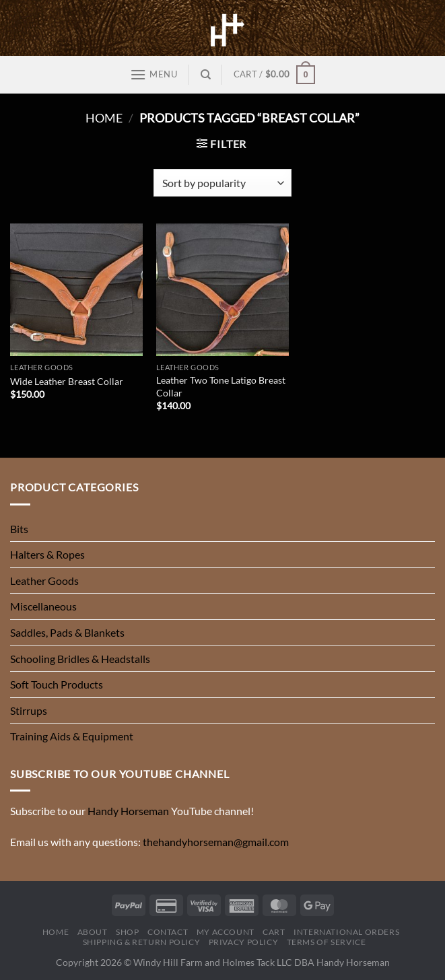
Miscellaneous (43, 606)
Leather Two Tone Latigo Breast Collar (221, 386)
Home (104, 118)
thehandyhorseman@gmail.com (216, 842)
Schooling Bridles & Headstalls (80, 659)
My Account (226, 932)
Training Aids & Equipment (72, 736)
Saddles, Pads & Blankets (67, 632)
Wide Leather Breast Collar (67, 381)
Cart (274, 932)
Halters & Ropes (47, 554)
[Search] (206, 75)
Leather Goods (44, 581)
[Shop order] (222, 182)
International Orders (346, 932)
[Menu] (154, 74)
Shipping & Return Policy (142, 942)
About (93, 932)
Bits (19, 529)
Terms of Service (327, 942)
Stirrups (29, 710)
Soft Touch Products (57, 684)
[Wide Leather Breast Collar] (76, 290)
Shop (127, 932)
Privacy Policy (244, 942)
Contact (168, 932)
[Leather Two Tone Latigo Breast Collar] (222, 290)
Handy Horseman (128, 811)
